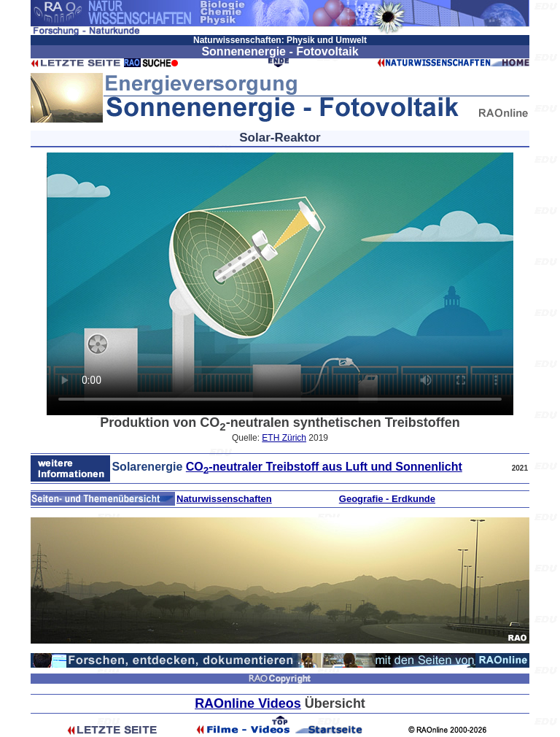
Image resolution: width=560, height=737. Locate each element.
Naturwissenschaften (224, 499)
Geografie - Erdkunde (387, 499)
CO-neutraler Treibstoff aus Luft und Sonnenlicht (324, 467)
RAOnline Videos (248, 703)
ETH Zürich (284, 438)
